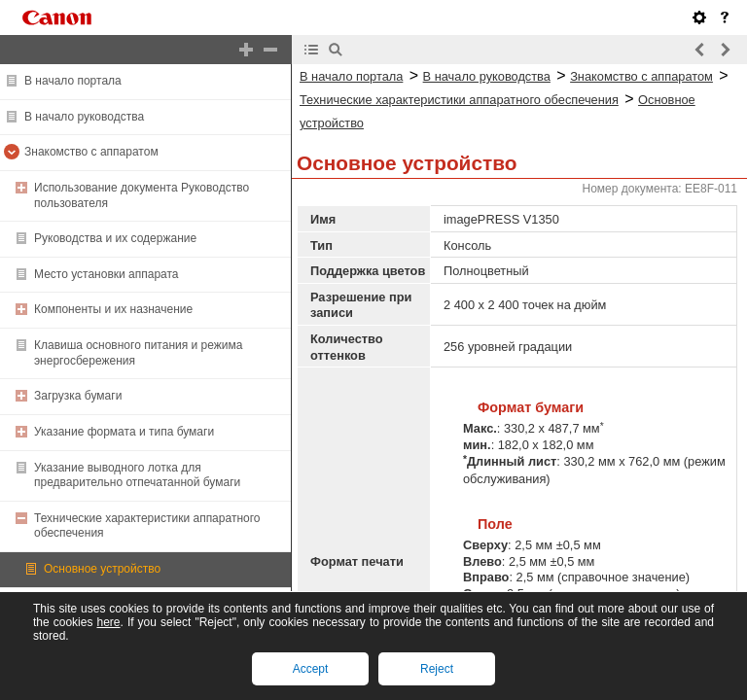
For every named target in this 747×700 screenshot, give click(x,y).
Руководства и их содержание (115, 238)
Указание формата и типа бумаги (124, 432)
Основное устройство (102, 569)
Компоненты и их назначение (113, 309)
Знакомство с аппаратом (91, 152)
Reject (437, 669)
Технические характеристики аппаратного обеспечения (459, 100)
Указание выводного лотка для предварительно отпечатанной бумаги (137, 475)
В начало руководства (84, 117)
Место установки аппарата (107, 274)
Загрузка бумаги (78, 396)
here (108, 622)
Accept (311, 669)
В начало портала (73, 81)
